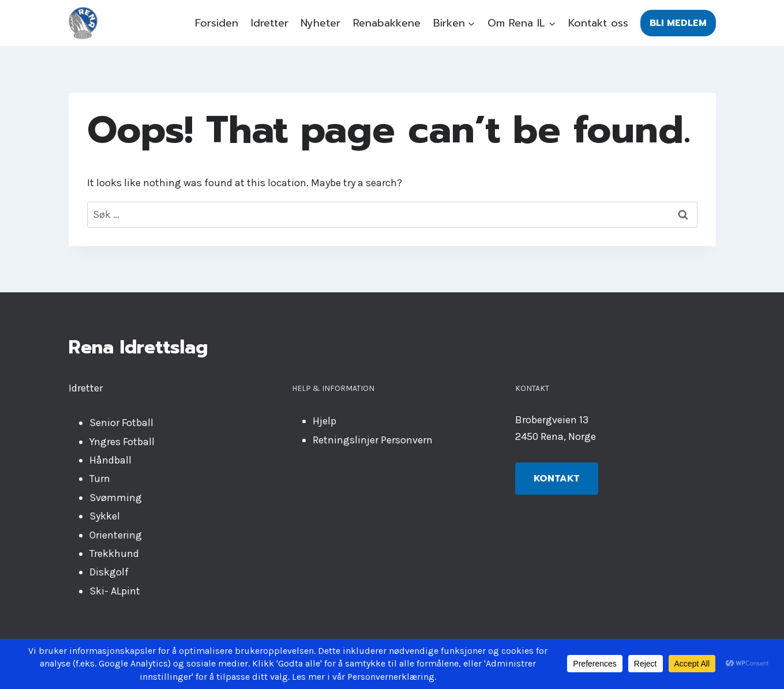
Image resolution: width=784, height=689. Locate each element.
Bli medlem (678, 23)
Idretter (270, 23)
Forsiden (217, 23)
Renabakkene (387, 23)
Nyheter (320, 23)
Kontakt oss (598, 23)
